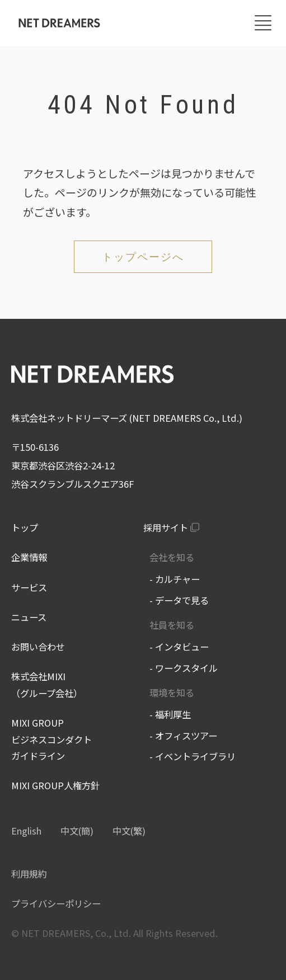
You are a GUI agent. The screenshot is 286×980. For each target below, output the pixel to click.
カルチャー (177, 579)
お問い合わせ (38, 647)
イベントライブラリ (195, 756)
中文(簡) (77, 831)
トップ (25, 527)
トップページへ (143, 257)
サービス (29, 587)
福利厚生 (173, 714)
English (26, 831)
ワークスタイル (186, 668)
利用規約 (29, 874)
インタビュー (182, 647)
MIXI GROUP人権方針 (55, 785)
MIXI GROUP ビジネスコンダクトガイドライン (51, 739)
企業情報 (29, 557)
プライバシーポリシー (56, 903)
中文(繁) (129, 831)
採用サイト (166, 527)
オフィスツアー (186, 736)
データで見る (182, 600)
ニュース (29, 617)
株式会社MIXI (38, 676)
